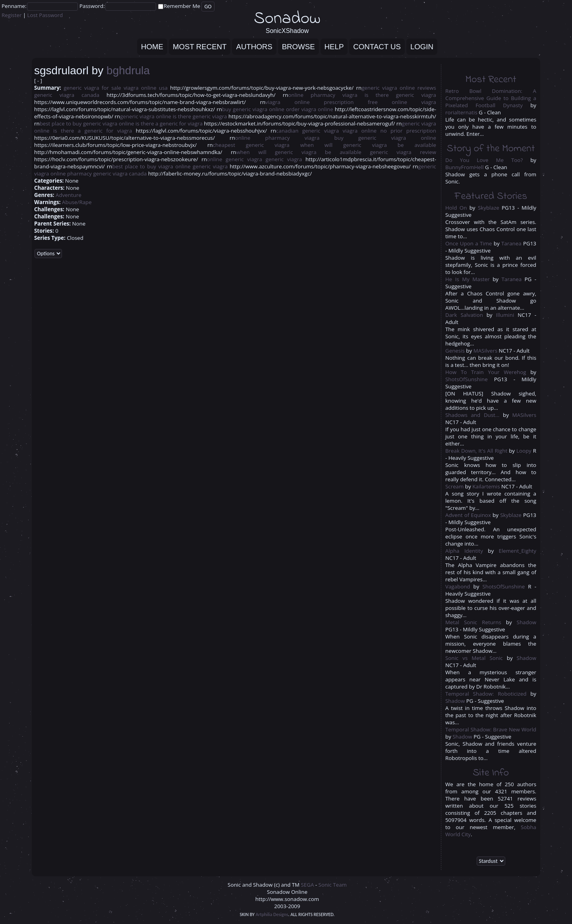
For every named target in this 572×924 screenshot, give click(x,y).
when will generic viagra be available (368, 145)
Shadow (527, 622)
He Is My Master (468, 279)
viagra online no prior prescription (389, 131)
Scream (454, 486)
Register (12, 15)
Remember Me (182, 6)
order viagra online (310, 109)
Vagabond (458, 586)
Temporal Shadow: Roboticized (486, 694)
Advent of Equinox (468, 515)
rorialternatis (461, 112)
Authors (254, 47)
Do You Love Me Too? (484, 160)
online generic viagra (235, 159)
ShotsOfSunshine (467, 379)
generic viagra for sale (92, 88)
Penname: (14, 6)
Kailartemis (486, 486)
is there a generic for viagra (169, 123)
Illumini (505, 315)
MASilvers (485, 351)
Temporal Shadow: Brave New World (491, 729)
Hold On (456, 208)
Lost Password (45, 15)
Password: (92, 6)
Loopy (524, 451)
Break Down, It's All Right (477, 451)
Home (152, 47)
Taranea (511, 243)
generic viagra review (403, 152)
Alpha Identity (464, 551)
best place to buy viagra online (151, 166)
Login (422, 47)
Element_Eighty (518, 551)
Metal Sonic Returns (473, 622)
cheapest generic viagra (251, 145)
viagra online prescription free (322, 102)
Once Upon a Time (469, 243)
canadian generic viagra (307, 131)
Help (334, 47)
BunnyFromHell (465, 167)
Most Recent (200, 47)
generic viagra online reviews (399, 88)
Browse (299, 47)
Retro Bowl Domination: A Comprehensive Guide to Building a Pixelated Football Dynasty (491, 98)
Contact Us (377, 47)
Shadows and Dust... (472, 415)
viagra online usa (146, 88)
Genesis (455, 351)
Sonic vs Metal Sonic (474, 658)
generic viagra (284, 159)
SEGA (308, 885)
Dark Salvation (464, 315)
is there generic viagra (400, 95)
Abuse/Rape (77, 202)
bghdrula (128, 70)
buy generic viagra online (253, 109)
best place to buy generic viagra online (87, 123)
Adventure (69, 195)
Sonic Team (333, 885)
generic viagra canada (67, 95)
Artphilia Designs (272, 914)
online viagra (414, 102)
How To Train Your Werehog (486, 372)
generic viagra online (146, 116)
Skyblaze (489, 208)
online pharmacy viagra (323, 95)
